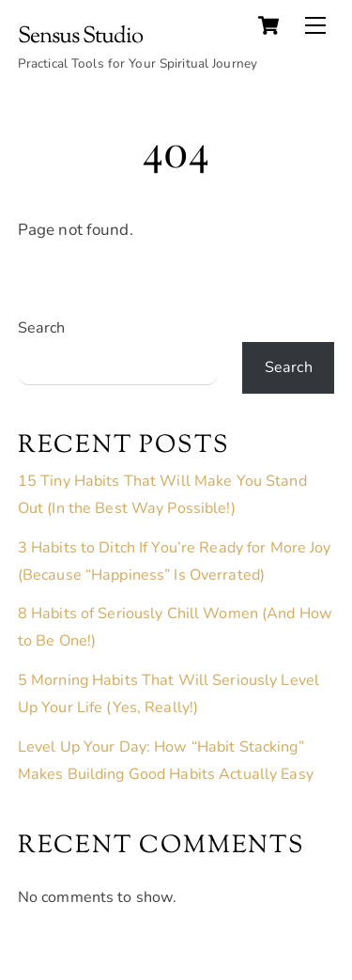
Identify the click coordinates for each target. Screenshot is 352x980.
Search (42, 328)
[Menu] (315, 25)
